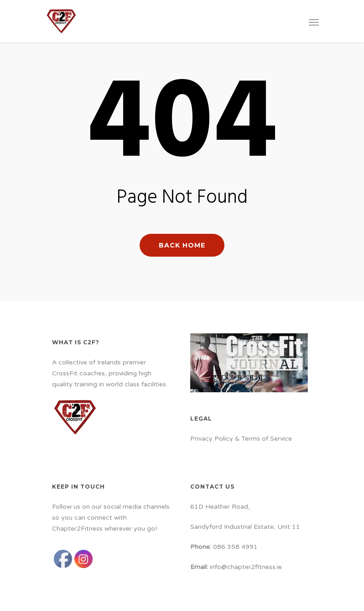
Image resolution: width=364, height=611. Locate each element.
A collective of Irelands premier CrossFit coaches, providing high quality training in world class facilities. (110, 373)
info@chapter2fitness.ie (246, 567)
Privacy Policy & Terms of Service (241, 439)
